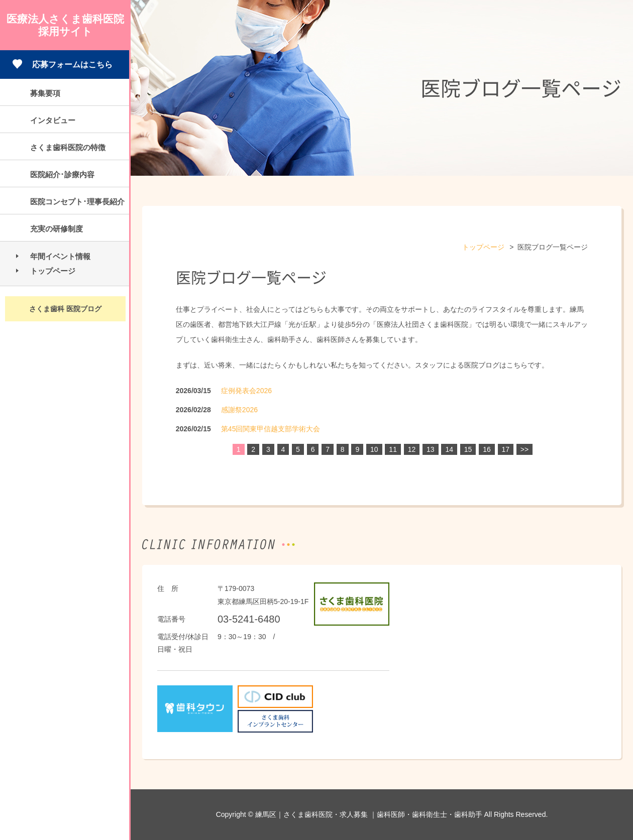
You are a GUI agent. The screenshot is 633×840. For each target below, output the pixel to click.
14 (449, 449)
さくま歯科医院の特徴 (68, 147)
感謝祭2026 (239, 410)
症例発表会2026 (246, 391)
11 (393, 449)
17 (506, 449)
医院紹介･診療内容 (62, 174)
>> (524, 449)
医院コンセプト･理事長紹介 (77, 202)
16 (487, 449)
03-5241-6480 (249, 619)
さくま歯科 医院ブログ (65, 309)
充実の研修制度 (57, 229)
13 (431, 449)
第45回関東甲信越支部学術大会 (271, 429)
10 (374, 449)
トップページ (53, 271)
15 (468, 449)
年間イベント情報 (60, 256)
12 (412, 449)
